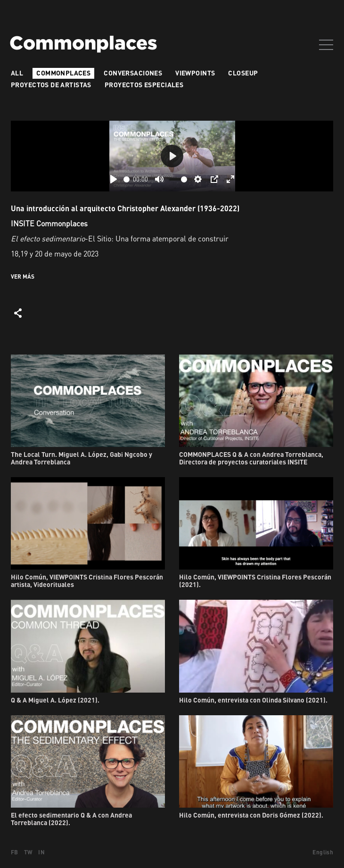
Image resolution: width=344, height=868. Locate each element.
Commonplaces (63, 73)
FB (15, 852)
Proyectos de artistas (51, 85)
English (323, 852)
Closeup (243, 73)
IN (41, 852)
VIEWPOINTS (195, 73)
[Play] (114, 179)
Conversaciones (133, 73)
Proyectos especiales (144, 85)
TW (29, 852)
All (17, 73)
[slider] (127, 179)
